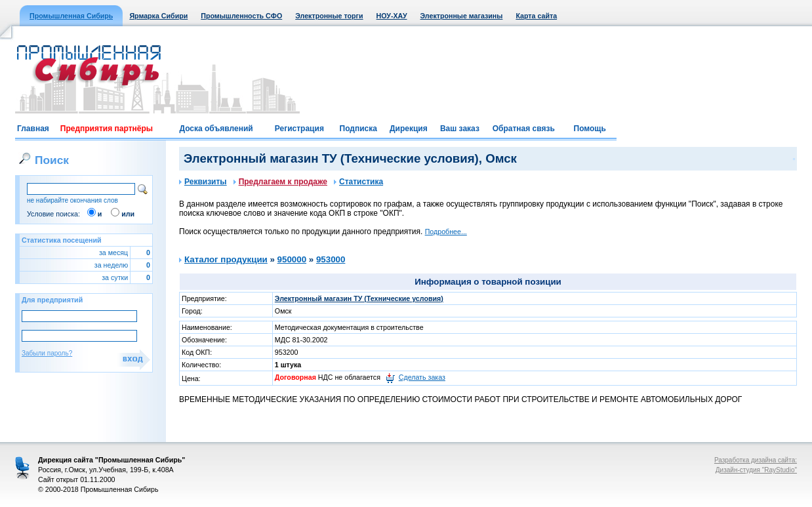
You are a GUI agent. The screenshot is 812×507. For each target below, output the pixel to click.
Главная (33, 129)
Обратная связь (524, 129)
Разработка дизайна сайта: (756, 460)
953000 (331, 259)
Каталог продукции (226, 259)
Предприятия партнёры (107, 129)
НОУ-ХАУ (392, 16)
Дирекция (409, 129)
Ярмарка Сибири (158, 16)
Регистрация (299, 129)
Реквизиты (203, 182)
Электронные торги (329, 16)
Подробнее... (446, 232)
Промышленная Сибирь (71, 16)
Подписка (358, 129)
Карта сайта (536, 16)
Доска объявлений (216, 129)
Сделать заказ (422, 377)
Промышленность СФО (241, 16)
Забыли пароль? (47, 353)
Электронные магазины (462, 16)
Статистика (358, 182)
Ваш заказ (460, 129)
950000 (292, 259)
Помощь (590, 129)
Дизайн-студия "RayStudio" (756, 470)
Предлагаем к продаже (280, 182)
